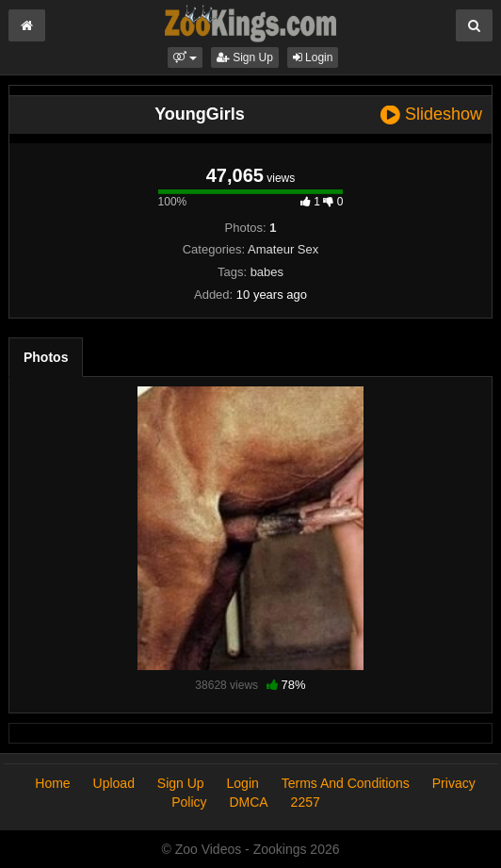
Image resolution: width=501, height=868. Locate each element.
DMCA (248, 802)
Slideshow (431, 115)
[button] (185, 57)
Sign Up (245, 57)
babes (267, 272)
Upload (114, 783)
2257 (306, 802)
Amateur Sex (283, 249)
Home (52, 783)
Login (313, 57)
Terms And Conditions (346, 783)
